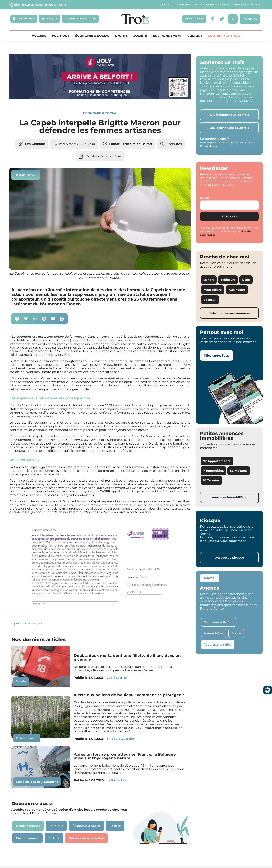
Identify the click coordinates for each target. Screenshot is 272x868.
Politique (61, 36)
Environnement (167, 36)
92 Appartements (217, 461)
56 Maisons (239, 471)
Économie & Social (92, 36)
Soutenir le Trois (224, 36)
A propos (184, 5)
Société (140, 36)
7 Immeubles (213, 471)
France (114, 144)
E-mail (205, 198)
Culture (195, 36)
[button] (17, 319)
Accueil (39, 36)
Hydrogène (50, 782)
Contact (167, 5)
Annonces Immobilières (212, 5)
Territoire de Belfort (137, 144)
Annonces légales (247, 5)
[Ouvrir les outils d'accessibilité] (268, 690)
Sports (121, 36)
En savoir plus (209, 146)
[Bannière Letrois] (100, 99)
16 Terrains (211, 480)
